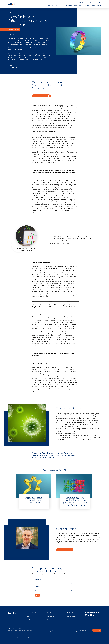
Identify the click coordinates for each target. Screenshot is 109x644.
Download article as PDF (41, 96)
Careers (29, 620)
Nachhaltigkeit (50, 616)
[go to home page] (11, 4)
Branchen (30, 613)
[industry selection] (85, 630)
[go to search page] (100, 2)
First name (37, 586)
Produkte (49, 613)
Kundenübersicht (71, 613)
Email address (38, 579)
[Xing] (94, 615)
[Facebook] (91, 615)
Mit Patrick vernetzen (65, 550)
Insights (11, 12)
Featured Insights (71, 616)
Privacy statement (18, 637)
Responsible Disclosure (31, 637)
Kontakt (84, 2)
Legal (24, 637)
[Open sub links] (35, 613)
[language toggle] (92, 3)
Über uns (30, 616)
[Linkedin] (86, 615)
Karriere (80, 2)
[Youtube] (89, 615)
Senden (97, 630)
